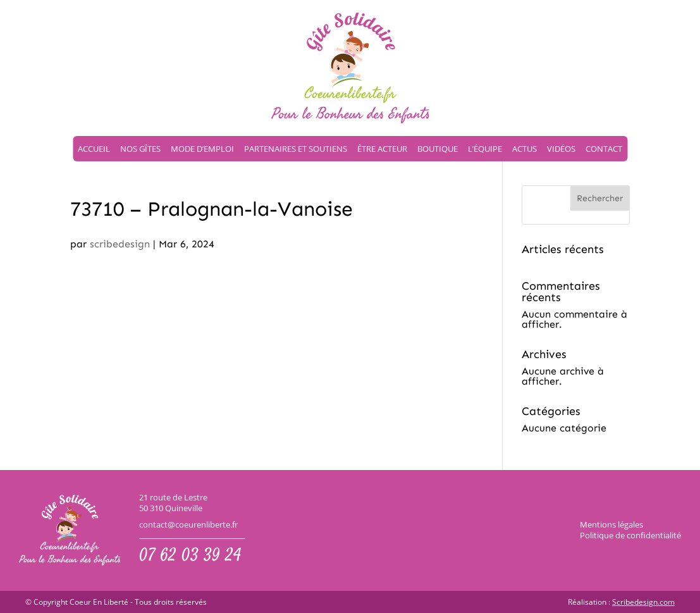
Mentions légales (611, 524)
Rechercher (600, 198)
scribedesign (120, 244)
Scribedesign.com (643, 602)
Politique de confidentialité (630, 535)
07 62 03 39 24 (190, 557)
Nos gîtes (140, 149)
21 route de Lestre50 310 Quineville (173, 503)
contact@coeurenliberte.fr (188, 525)
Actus (525, 149)
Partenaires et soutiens (296, 149)
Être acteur (382, 149)
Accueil (94, 149)
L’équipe (485, 149)
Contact (604, 149)
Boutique (438, 149)
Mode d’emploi (202, 149)
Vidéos (561, 149)
